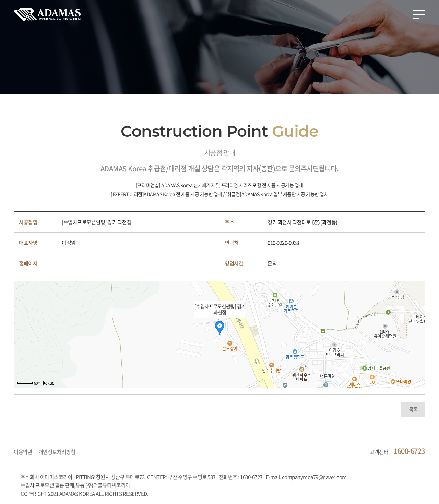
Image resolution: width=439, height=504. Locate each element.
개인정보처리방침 (57, 452)
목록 (413, 409)
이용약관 (23, 452)
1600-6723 (409, 451)
